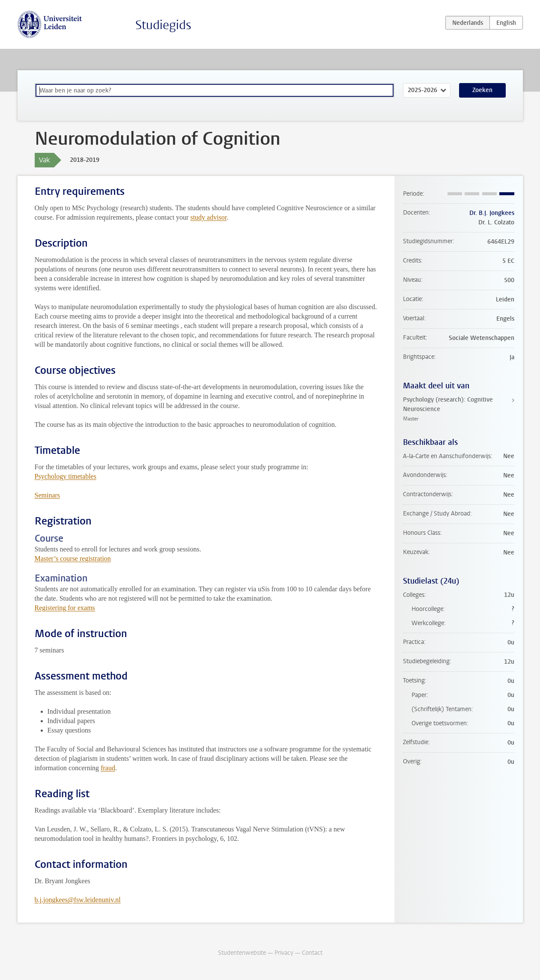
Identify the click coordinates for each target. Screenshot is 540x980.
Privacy (284, 953)
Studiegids (163, 25)
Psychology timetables (66, 476)
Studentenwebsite (242, 953)
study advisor (208, 217)
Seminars (48, 495)
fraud (108, 768)
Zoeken (482, 90)
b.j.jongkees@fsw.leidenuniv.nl (78, 900)
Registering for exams (65, 608)
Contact (312, 953)
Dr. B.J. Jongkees (492, 213)
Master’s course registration (73, 559)
